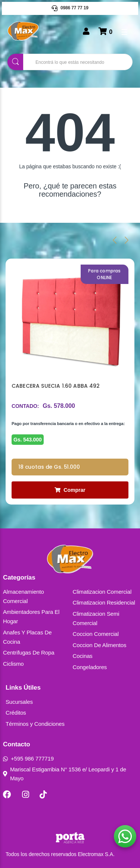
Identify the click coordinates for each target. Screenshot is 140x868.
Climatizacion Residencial (104, 602)
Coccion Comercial (96, 634)
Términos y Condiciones (35, 724)
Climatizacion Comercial (102, 592)
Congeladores (90, 667)
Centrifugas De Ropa (29, 652)
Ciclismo (13, 664)
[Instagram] (26, 794)
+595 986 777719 (28, 758)
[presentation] (115, 240)
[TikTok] (43, 794)
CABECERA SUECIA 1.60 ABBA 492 (56, 386)
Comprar (70, 490)
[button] (125, 836)
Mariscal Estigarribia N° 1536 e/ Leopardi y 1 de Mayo (65, 774)
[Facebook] (7, 794)
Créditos (16, 713)
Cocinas (83, 656)
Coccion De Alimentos (100, 645)
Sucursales (19, 702)
